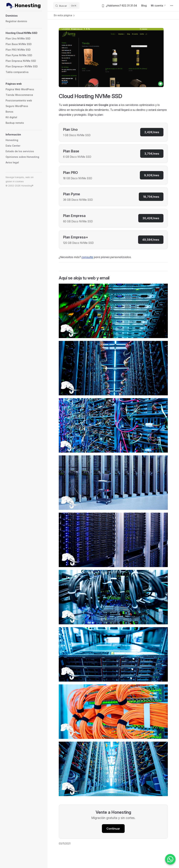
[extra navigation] (172, 6)
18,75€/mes (151, 197)
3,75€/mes (152, 154)
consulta (87, 257)
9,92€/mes (152, 175)
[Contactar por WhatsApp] (170, 859)
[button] (24, 16)
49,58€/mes (151, 240)
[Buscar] (66, 6)
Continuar (113, 829)
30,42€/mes (151, 218)
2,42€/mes (152, 132)
